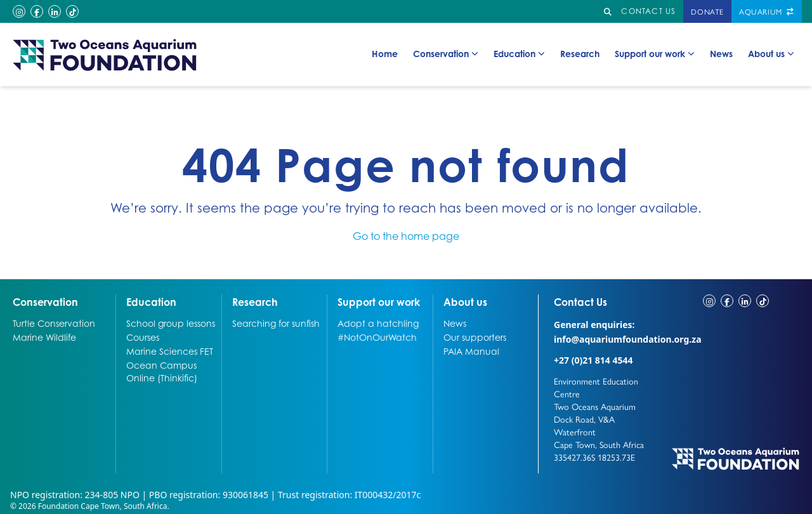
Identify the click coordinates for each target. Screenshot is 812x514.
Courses (143, 337)
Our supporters (475, 337)
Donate (707, 11)
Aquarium (767, 11)
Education (519, 54)
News (721, 53)
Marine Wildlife (44, 337)
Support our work (655, 54)
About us (771, 54)
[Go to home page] (105, 55)
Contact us (648, 11)
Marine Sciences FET (170, 351)
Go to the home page (406, 235)
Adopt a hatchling (378, 323)
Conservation (446, 54)
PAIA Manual (471, 351)
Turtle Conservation (54, 323)
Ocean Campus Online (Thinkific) (162, 371)
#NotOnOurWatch (377, 337)
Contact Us (604, 301)
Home (385, 53)
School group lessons (171, 323)
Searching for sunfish (276, 323)
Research (580, 53)
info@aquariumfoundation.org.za (628, 339)
